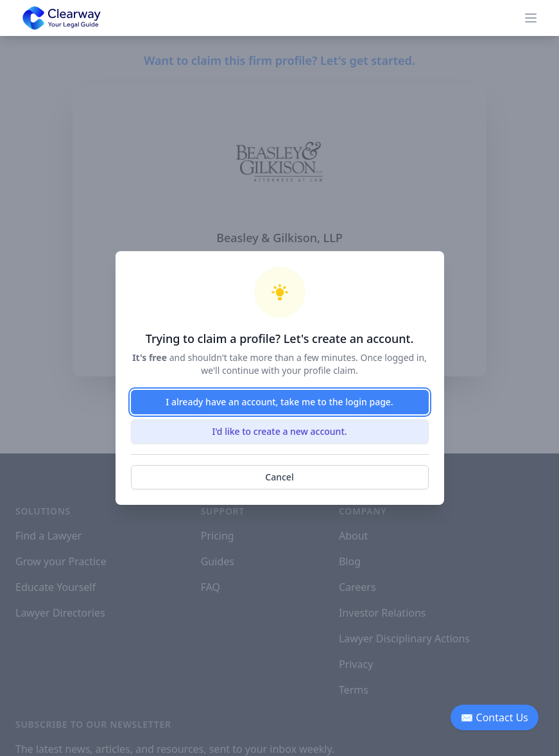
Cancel (279, 477)
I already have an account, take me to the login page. (279, 402)
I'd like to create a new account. (279, 431)
